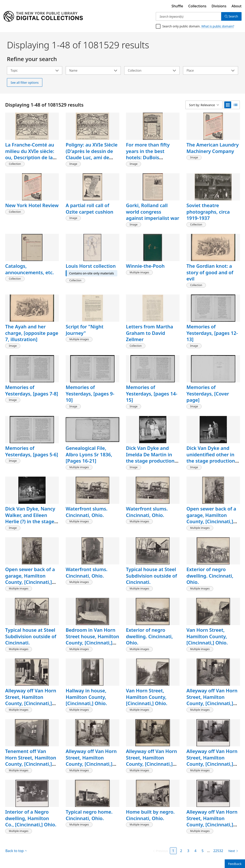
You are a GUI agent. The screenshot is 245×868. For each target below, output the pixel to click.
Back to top (16, 851)
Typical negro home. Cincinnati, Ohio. (89, 815)
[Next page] (232, 851)
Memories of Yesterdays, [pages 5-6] (32, 451)
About (237, 6)
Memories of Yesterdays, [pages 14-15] (152, 393)
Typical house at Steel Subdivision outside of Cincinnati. (151, 576)
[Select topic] (35, 70)
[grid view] (228, 105)
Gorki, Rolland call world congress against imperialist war (153, 212)
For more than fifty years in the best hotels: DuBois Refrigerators (148, 154)
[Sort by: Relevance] (204, 105)
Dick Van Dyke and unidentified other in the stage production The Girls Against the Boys (211, 461)
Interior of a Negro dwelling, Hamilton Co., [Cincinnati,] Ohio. (31, 818)
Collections (197, 6)
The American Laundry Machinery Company (213, 148)
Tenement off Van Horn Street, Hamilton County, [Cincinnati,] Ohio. (31, 761)
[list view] (235, 105)
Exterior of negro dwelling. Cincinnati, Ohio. (210, 576)
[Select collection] (152, 70)
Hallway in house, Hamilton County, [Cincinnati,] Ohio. (86, 697)
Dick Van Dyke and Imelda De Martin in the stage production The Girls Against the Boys (150, 461)
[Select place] (211, 70)
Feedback (235, 864)
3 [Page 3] (188, 851)
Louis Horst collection (91, 266)
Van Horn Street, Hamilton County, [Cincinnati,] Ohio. (207, 636)
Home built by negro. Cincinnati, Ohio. (150, 815)
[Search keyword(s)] (188, 16)
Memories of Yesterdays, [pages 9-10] (90, 393)
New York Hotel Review (32, 205)
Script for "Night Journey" (85, 330)
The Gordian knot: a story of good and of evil (210, 272)
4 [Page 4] (195, 851)
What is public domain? (218, 26)
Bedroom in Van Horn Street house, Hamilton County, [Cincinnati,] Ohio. (92, 639)
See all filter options (25, 83)
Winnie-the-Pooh (145, 266)
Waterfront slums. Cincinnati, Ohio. (87, 512)
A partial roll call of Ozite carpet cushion (89, 208)
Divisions (219, 6)
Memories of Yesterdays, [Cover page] (208, 393)
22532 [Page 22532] (218, 851)
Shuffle (177, 6)
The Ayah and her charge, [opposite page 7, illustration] (32, 333)
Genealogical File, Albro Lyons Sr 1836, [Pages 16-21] (89, 454)
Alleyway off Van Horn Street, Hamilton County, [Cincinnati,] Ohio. (31, 700)
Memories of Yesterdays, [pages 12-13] (212, 333)
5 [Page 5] (203, 851)
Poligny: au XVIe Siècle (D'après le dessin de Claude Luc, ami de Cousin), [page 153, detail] (92, 157)
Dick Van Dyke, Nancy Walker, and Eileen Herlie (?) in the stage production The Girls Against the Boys (30, 521)
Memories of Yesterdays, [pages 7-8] (32, 390)
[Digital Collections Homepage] (43, 16)
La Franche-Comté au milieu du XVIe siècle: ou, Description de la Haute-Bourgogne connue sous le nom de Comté (32, 161)
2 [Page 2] (181, 851)
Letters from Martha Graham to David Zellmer (150, 333)
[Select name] (93, 70)
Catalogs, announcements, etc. (29, 269)
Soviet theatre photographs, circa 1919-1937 (208, 212)
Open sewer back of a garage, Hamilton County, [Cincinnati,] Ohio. (211, 518)
